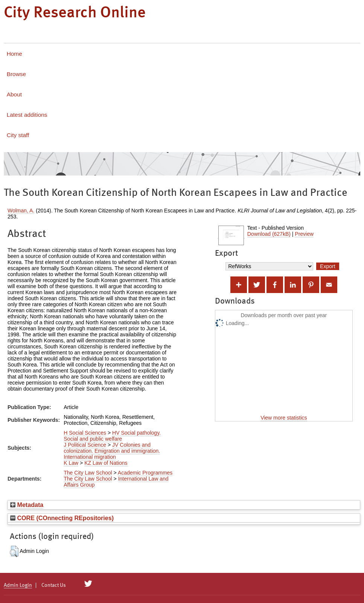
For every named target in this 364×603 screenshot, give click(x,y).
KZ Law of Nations (106, 463)
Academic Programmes (145, 473)
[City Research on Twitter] (88, 584)
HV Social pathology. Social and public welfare (112, 436)
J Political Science (85, 445)
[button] (14, 551)
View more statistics (284, 418)
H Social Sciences (85, 433)
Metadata (27, 505)
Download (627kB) (269, 234)
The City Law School (88, 473)
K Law (71, 463)
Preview (304, 234)
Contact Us (54, 585)
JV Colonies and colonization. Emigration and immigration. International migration (112, 451)
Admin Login (18, 585)
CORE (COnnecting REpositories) (62, 518)
